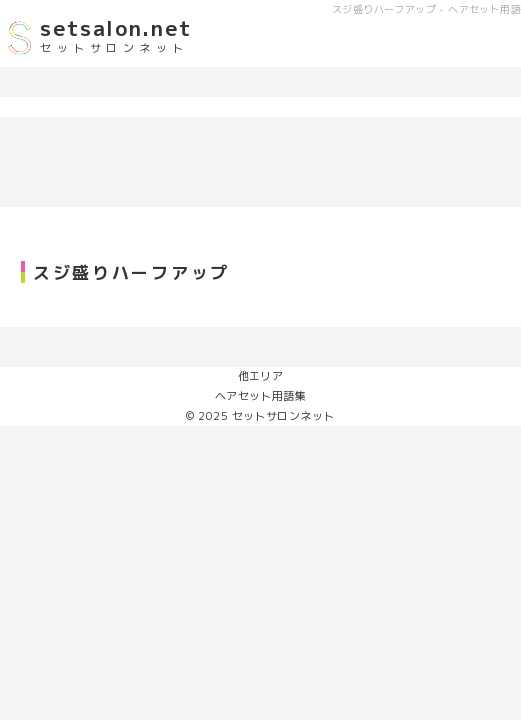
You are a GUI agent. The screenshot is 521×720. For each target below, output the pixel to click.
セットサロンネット (283, 416)
